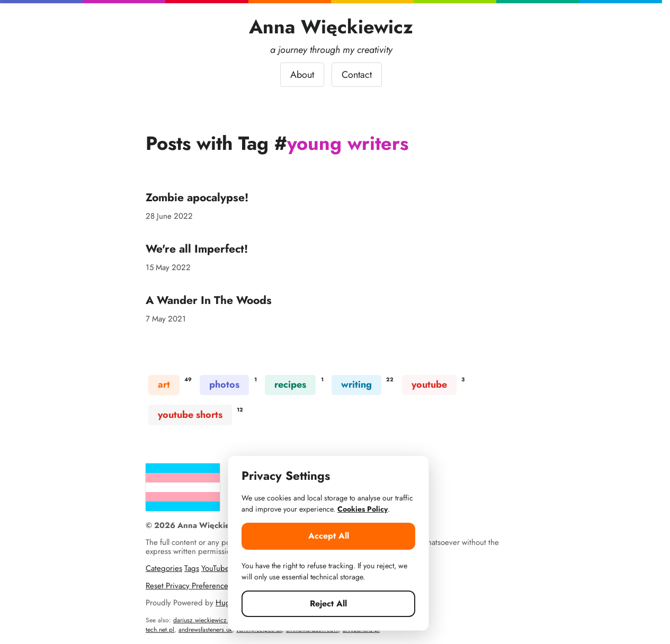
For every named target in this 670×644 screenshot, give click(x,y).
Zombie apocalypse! (197, 197)
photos (224, 384)
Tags (192, 568)
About (302, 75)
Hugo (225, 603)
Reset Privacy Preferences (189, 586)
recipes (290, 384)
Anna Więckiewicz (331, 27)
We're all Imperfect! (197, 249)
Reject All (328, 603)
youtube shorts (190, 415)
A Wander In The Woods (209, 300)
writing (356, 384)
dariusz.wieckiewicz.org (206, 620)
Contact (357, 75)
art (164, 384)
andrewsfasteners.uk (205, 630)
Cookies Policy (363, 509)
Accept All (329, 536)
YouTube (215, 568)
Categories (164, 568)
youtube (429, 384)
